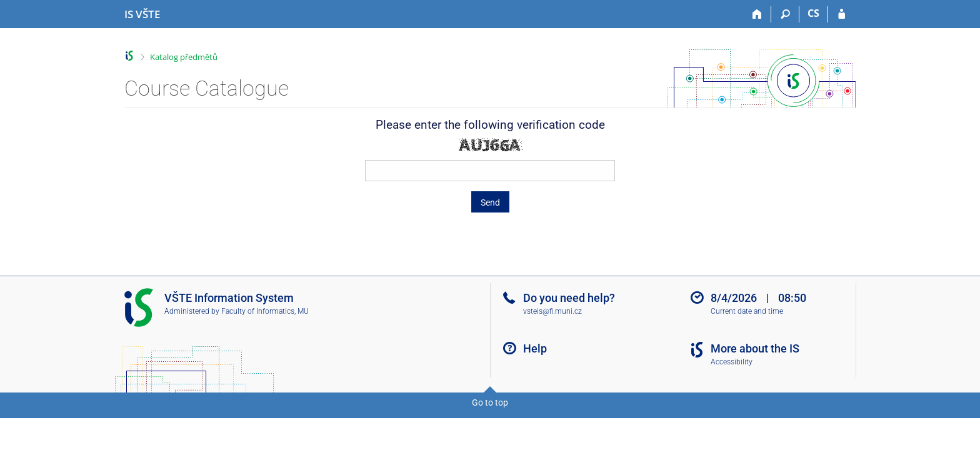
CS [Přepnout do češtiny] (813, 13)
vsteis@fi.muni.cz (552, 311)
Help (535, 348)
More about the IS (755, 348)
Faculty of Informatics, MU (265, 311)
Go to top (490, 402)
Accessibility (732, 362)
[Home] (757, 14)
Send (490, 202)
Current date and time (747, 311)
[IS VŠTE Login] (842, 14)
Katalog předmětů (184, 57)
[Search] (785, 14)
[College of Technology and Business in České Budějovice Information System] (142, 14)
